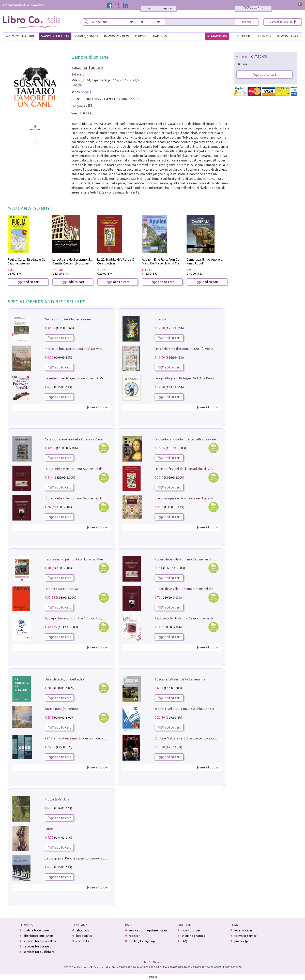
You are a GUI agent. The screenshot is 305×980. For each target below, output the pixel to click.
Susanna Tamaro (87, 67)
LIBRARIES (264, 36)
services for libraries (37, 946)
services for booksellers (40, 941)
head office (84, 936)
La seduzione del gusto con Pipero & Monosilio (79, 378)
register (168, 8)
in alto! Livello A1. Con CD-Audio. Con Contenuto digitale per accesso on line (211, 709)
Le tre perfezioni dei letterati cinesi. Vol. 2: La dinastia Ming (198, 469)
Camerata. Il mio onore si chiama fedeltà (216, 259)
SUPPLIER (243, 36)
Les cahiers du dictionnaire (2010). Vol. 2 (184, 349)
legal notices (243, 930)
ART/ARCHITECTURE (20, 36)
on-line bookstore (36, 930)
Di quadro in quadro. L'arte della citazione (185, 439)
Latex (49, 829)
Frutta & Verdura (57, 799)
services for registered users (148, 930)
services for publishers (39, 952)
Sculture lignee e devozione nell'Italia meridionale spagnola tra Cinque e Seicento (214, 498)
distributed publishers (38, 936)
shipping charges (193, 936)
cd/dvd (141, 36)
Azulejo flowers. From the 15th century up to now (81, 618)
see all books (99, 407)
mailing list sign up (142, 941)
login (150, 8)
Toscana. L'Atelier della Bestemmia (180, 679)
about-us (83, 930)
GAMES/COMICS (87, 36)
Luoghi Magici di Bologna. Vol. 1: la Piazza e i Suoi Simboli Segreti (203, 378)
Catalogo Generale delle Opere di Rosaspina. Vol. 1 (82, 439)
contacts (82, 941)
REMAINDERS (217, 36)
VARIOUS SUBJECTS (55, 36)
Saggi (85, 92)
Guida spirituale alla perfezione (68, 319)
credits (153, 977)
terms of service (246, 936)
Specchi (160, 319)
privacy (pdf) (243, 941)
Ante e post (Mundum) (61, 709)
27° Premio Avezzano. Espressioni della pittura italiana (85, 738)
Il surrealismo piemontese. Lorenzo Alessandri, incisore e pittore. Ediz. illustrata (103, 559)
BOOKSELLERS (288, 36)
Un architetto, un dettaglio (64, 679)
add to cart (28, 282)
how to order (191, 930)
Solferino (78, 74)
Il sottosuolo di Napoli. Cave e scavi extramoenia (190, 618)
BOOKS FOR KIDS (116, 36)
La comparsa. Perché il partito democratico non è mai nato (88, 858)
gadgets (160, 36)
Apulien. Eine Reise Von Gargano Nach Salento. (175, 259)
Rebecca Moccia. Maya (61, 589)
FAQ (184, 941)
